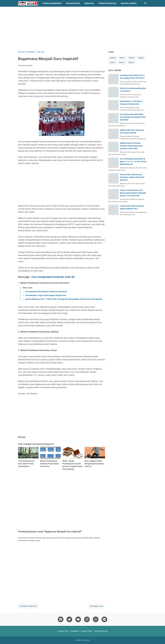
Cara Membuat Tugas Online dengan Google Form (46, 295)
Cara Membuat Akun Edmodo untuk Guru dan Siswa (46, 292)
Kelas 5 (122, 62)
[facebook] (61, 619)
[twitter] (69, 619)
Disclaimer (75, 631)
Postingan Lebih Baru (28, 606)
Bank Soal (89, 3)
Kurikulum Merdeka (52, 3)
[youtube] (78, 619)
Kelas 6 (131, 62)
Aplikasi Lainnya (129, 3)
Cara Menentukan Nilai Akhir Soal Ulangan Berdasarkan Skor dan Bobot (133, 117)
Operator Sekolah (108, 3)
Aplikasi (113, 58)
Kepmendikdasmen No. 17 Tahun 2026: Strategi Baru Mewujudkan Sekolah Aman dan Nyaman (64, 299)
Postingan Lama (96, 606)
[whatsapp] (96, 619)
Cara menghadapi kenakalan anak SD (53, 277)
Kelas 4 (113, 62)
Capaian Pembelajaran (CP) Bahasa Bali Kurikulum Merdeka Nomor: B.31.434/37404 (133, 193)
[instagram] (87, 619)
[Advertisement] (82, 29)
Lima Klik (86, 640)
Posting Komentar (25, 65)
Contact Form (63, 631)
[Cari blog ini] (145, 3)
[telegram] (104, 619)
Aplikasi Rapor (73, 3)
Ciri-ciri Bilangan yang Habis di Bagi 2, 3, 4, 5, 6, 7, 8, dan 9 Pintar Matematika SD (133, 162)
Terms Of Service (101, 631)
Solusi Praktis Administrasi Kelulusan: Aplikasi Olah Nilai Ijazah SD (132, 177)
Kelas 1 (122, 58)
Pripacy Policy (87, 631)
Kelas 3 (141, 58)
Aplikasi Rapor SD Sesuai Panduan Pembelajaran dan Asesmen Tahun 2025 (131, 146)
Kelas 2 (132, 58)
